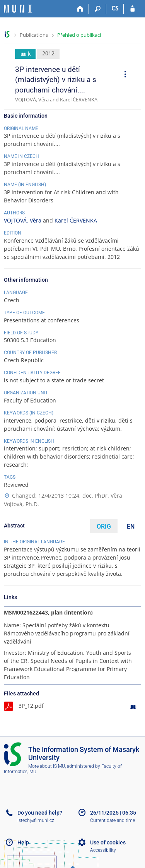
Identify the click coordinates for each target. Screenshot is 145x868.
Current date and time (113, 820)
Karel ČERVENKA (76, 220)
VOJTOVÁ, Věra (23, 220)
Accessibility (103, 850)
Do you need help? (40, 813)
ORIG (104, 526)
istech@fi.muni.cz (36, 820)
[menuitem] (123, 75)
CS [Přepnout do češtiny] (115, 8)
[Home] (80, 9)
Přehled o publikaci (79, 35)
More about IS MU (47, 766)
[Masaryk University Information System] (18, 9)
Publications (34, 35)
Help (23, 842)
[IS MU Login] (132, 9)
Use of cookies (108, 842)
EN (131, 526)
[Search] (98, 9)
